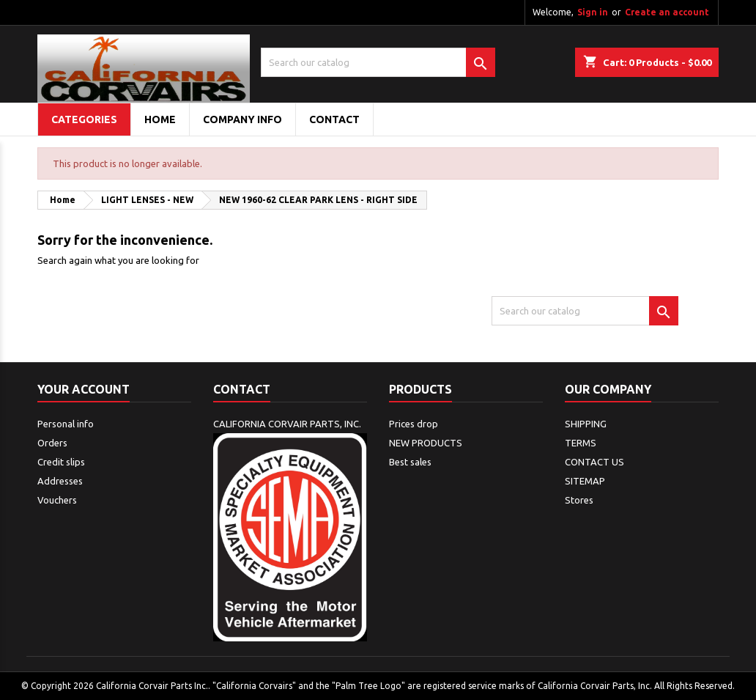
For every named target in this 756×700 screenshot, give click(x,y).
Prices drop (414, 424)
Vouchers (57, 500)
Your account (84, 389)
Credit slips (61, 462)
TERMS (581, 443)
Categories (84, 119)
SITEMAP (585, 481)
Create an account (667, 12)
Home (160, 119)
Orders (52, 443)
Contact (242, 389)
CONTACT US (594, 462)
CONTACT (334, 119)
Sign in (593, 12)
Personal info (66, 424)
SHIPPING (586, 424)
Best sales (410, 462)
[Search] (378, 62)
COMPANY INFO (242, 119)
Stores (579, 500)
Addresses (60, 481)
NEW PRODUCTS (426, 443)
